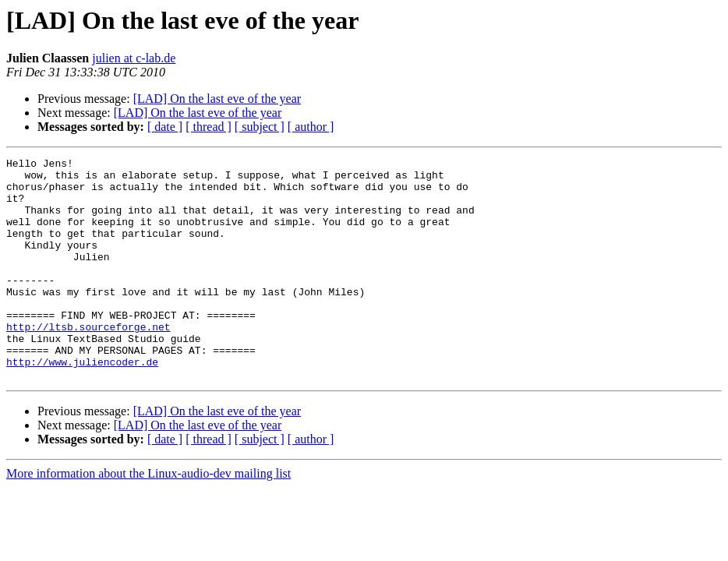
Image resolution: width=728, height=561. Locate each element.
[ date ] (165, 127)
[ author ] (311, 127)
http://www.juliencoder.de (82, 404)
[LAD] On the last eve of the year (217, 99)
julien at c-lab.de (134, 58)
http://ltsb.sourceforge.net (88, 362)
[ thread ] (209, 127)
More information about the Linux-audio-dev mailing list (148, 518)
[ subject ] (260, 127)
